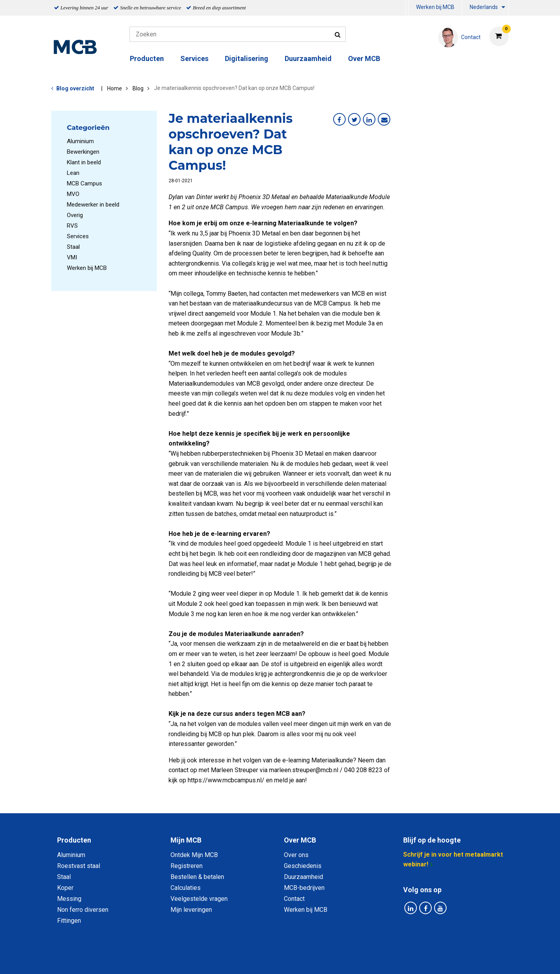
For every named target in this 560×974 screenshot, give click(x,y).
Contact (294, 899)
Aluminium (80, 141)
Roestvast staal (79, 866)
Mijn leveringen (191, 910)
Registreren (187, 866)
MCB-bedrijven (304, 888)
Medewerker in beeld (93, 205)
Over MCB (364, 58)
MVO (73, 194)
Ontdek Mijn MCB (194, 855)
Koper (65, 888)
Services (194, 58)
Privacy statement (196, 959)
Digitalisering (247, 58)
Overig (75, 215)
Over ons (296, 855)
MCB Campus (84, 183)
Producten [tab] (74, 840)
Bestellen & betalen (197, 877)
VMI (72, 257)
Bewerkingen (83, 152)
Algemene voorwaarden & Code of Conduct (290, 959)
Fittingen (69, 921)
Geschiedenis (303, 866)
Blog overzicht (75, 88)
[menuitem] (407, 8)
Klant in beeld (84, 162)
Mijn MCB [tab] (186, 840)
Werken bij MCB (435, 7)
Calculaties (186, 888)
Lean (73, 173)
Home (115, 88)
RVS (72, 226)
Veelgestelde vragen (199, 899)
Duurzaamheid (308, 58)
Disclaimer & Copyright (391, 959)
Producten (147, 58)
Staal (73, 247)
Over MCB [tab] (300, 840)
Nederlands (484, 7)
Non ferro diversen (83, 910)
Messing (69, 899)
